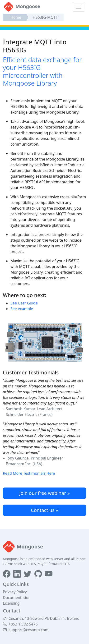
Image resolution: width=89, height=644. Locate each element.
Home (16, 17)
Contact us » (44, 510)
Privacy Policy (15, 592)
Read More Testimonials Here (29, 473)
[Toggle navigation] (79, 7)
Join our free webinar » (44, 493)
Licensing (11, 603)
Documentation (17, 598)
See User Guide (24, 303)
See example (22, 309)
